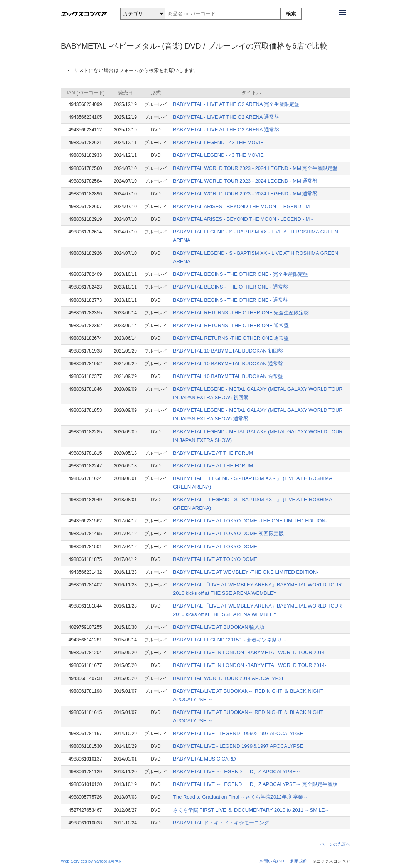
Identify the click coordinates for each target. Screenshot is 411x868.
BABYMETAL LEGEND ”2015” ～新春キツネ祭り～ (230, 640)
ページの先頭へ (335, 844)
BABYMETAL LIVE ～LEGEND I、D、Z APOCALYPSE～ (237, 771)
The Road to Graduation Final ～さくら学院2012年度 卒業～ (241, 797)
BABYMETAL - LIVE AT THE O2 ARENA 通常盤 (226, 117)
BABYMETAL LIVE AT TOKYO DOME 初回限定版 (228, 533)
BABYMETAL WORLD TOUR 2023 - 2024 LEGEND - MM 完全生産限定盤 (255, 168)
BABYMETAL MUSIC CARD (205, 759)
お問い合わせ (272, 861)
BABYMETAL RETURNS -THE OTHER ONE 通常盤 (231, 325)
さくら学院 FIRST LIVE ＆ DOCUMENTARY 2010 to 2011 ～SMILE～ (252, 810)
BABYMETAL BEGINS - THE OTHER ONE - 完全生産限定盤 (241, 274)
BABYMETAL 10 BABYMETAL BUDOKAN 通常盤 (228, 363)
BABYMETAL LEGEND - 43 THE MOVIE (218, 142)
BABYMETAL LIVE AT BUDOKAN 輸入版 (219, 627)
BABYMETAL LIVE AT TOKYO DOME (215, 546)
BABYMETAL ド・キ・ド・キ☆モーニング (221, 823)
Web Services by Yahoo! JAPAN (91, 861)
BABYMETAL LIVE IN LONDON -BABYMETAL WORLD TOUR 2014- (250, 652)
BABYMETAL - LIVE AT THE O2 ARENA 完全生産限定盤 (236, 104)
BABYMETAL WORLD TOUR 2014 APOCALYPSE (229, 678)
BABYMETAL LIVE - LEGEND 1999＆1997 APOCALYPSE (238, 733)
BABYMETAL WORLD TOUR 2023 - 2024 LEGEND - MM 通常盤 (245, 181)
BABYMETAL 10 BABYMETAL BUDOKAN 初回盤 (228, 351)
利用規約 (299, 861)
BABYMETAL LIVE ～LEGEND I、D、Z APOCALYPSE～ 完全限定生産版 (255, 784)
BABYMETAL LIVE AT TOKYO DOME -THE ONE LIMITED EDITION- (250, 521)
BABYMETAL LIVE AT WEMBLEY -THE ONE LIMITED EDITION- (246, 572)
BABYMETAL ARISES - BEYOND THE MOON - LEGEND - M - (243, 206)
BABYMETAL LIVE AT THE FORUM (213, 453)
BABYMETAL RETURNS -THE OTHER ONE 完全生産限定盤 (241, 313)
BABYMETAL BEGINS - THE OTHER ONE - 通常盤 (231, 287)
